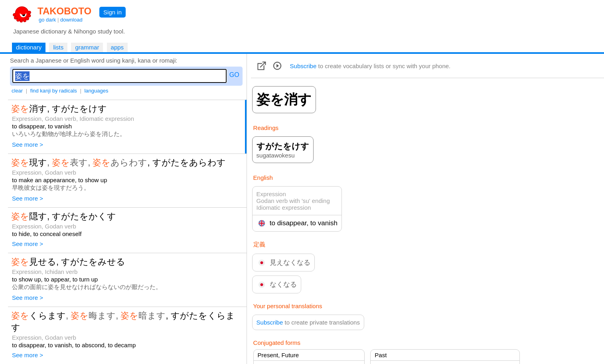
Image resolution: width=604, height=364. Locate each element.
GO (234, 75)
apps (117, 47)
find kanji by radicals (54, 91)
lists (58, 47)
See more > (28, 145)
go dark (47, 20)
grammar (87, 47)
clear (17, 91)
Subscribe (303, 66)
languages (96, 91)
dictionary (29, 47)
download (71, 20)
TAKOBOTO (64, 11)
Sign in (113, 12)
